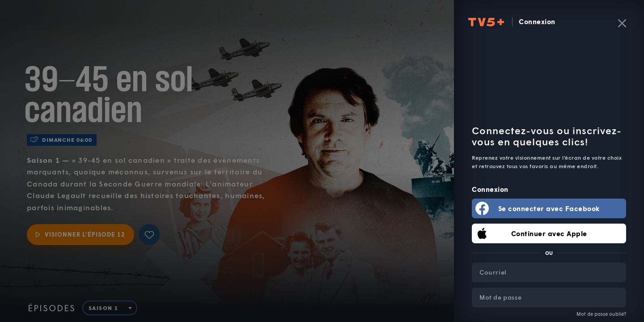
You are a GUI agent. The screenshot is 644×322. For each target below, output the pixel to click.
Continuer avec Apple (549, 233)
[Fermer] (622, 23)
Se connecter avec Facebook (549, 208)
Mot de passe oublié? (601, 314)
